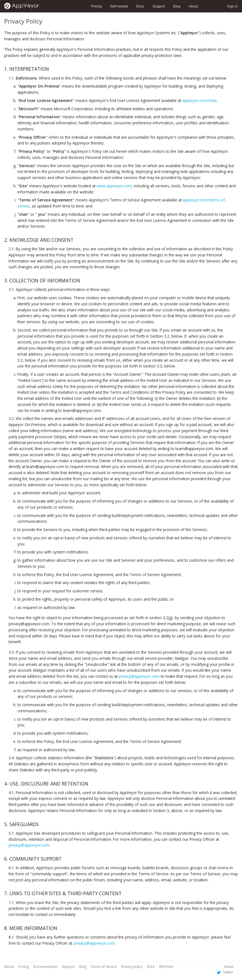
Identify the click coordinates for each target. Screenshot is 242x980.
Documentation (45, 967)
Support (159, 6)
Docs (140, 6)
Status (229, 967)
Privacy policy (132, 967)
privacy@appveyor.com (139, 676)
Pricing (96, 6)
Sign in (232, 6)
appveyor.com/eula (199, 100)
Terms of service (104, 967)
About (193, 6)
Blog (177, 6)
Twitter (225, 972)
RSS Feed (166, 967)
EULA (151, 967)
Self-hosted (119, 6)
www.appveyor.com (114, 186)
